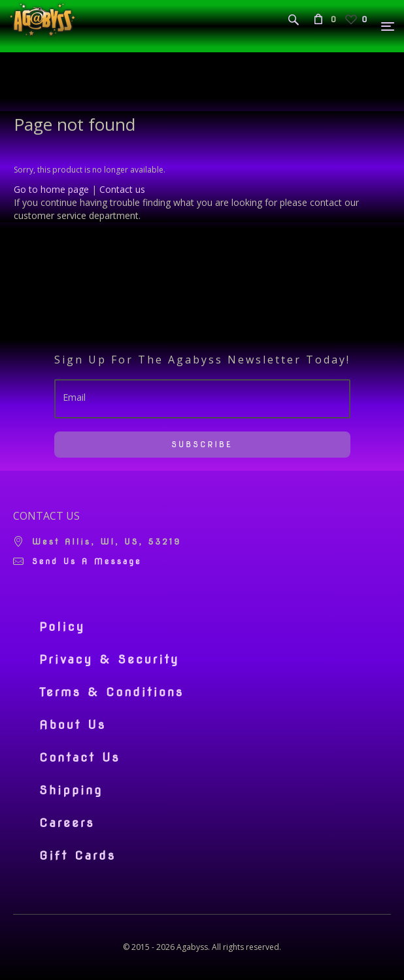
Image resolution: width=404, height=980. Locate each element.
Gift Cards (77, 856)
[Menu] (388, 26)
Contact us (122, 189)
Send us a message (87, 561)
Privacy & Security (109, 660)
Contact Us (80, 758)
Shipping (71, 790)
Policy (62, 627)
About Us (73, 725)
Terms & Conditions (111, 692)
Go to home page (51, 189)
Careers (67, 823)
